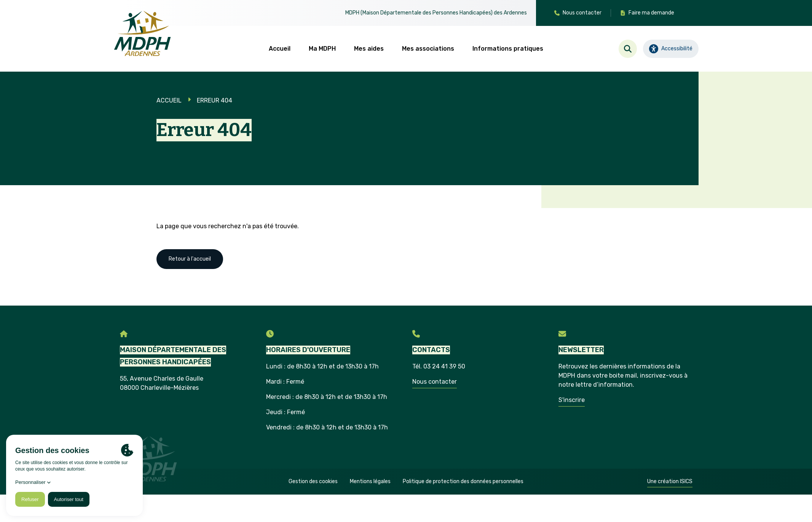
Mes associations (428, 49)
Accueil (280, 49)
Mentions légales (370, 481)
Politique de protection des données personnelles (463, 481)
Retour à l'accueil (190, 259)
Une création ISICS (670, 481)
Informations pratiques (508, 49)
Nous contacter (435, 382)
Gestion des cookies (313, 481)
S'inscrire (572, 400)
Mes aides (369, 49)
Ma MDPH (322, 49)
